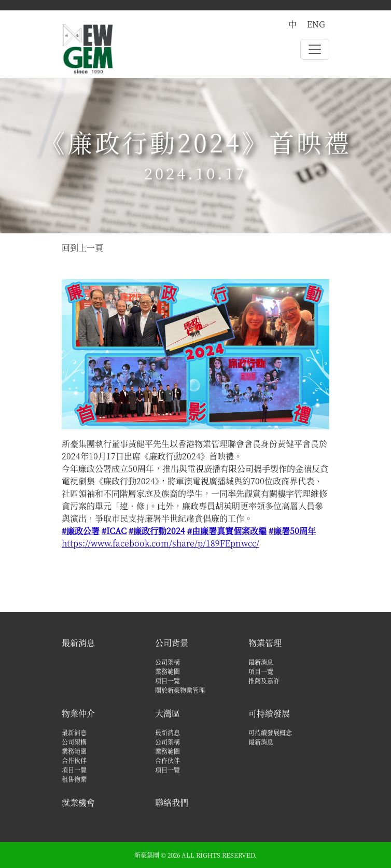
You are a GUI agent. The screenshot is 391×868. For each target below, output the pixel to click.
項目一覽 (167, 681)
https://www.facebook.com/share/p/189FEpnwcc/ (160, 543)
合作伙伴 (74, 760)
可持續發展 (269, 713)
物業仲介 (78, 713)
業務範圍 (167, 671)
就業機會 (78, 802)
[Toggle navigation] (315, 49)
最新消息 (78, 643)
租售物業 (74, 779)
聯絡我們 (172, 802)
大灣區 (167, 713)
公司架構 (167, 662)
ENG (316, 24)
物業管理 (265, 643)
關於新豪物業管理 (180, 690)
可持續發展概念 (270, 732)
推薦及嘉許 (264, 681)
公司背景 (172, 643)
